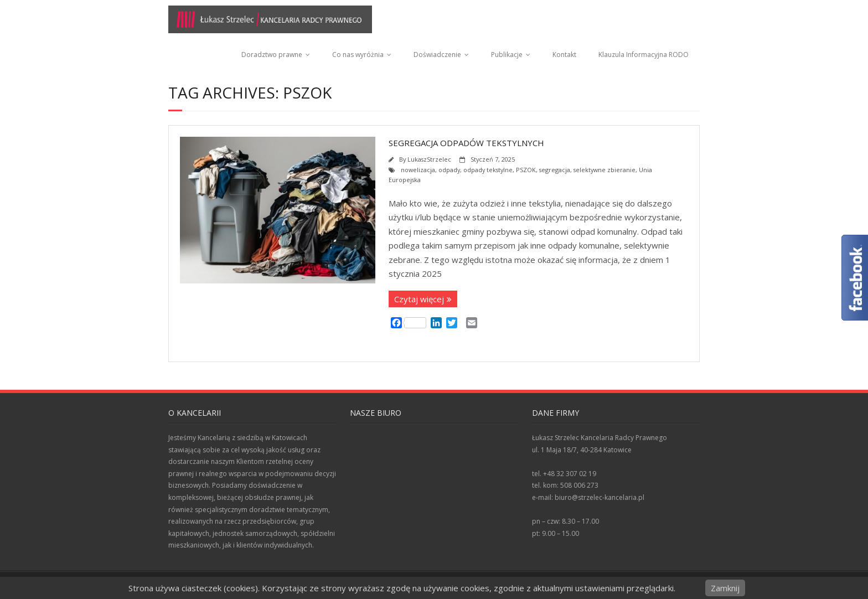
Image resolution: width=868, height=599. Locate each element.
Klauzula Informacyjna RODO (644, 55)
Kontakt (564, 55)
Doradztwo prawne (272, 55)
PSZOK (526, 170)
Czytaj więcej (419, 299)
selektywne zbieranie (604, 170)
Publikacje (507, 55)
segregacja (555, 170)
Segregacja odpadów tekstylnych (466, 143)
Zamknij (725, 588)
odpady (449, 170)
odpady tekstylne (488, 170)
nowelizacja (418, 170)
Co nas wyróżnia (358, 55)
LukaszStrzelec (429, 159)
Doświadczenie (437, 55)
